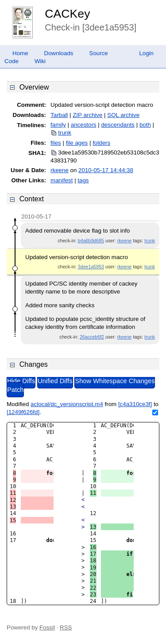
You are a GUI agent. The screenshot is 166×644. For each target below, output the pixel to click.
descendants (118, 125)
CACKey (67, 14)
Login (146, 53)
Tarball (59, 115)
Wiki (40, 61)
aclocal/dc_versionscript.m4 (67, 404)
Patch (15, 390)
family (58, 125)
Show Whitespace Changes (115, 381)
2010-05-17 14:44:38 (106, 170)
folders (101, 143)
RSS (66, 627)
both (145, 125)
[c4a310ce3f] (135, 404)
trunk (65, 133)
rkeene (60, 170)
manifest (62, 180)
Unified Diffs (55, 381)
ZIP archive (87, 115)
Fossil (47, 627)
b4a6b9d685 (91, 241)
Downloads (59, 53)
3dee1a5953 (91, 267)
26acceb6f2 (92, 337)
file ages (77, 143)
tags (83, 180)
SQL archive (123, 115)
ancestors (84, 125)
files (56, 143)
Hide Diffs (21, 381)
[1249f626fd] (23, 412)
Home (20, 53)
